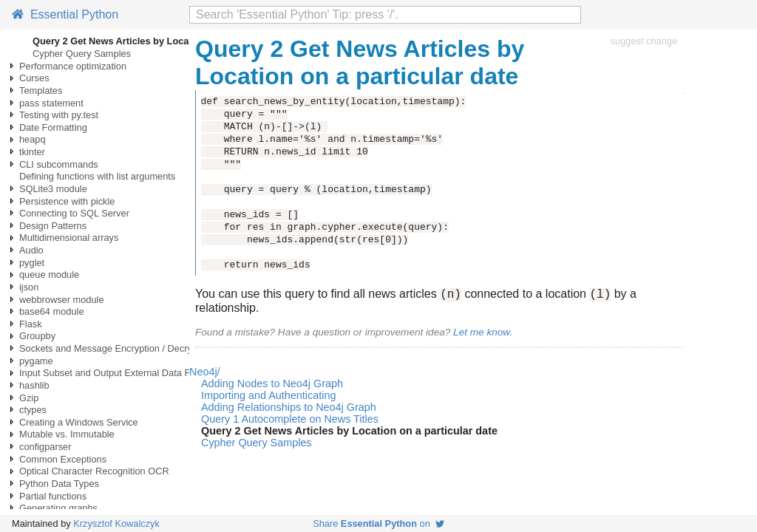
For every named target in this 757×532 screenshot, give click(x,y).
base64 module (52, 311)
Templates (41, 91)
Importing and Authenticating (268, 398)
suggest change (644, 41)
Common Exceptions (63, 459)
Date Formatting (53, 127)
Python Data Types (59, 484)
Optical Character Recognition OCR (94, 471)
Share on (378, 524)
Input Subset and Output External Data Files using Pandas (142, 373)
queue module (49, 274)
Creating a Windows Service (79, 422)
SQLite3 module (53, 189)
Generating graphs (58, 508)
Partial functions (53, 496)
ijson (29, 287)
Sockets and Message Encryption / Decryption (116, 348)
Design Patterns (53, 226)
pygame (36, 361)
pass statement (51, 103)
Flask (31, 324)
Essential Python (65, 14)
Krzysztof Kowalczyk (116, 524)
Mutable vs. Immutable (67, 434)
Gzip (29, 398)
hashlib (34, 385)
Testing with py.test (59, 115)
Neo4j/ (205, 374)
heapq (33, 139)
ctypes (33, 410)
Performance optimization (73, 66)
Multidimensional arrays (69, 238)
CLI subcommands (59, 164)
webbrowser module (62, 300)
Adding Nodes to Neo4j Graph (272, 386)
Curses (34, 78)
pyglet (32, 263)
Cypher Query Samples (82, 54)
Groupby (37, 336)
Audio (31, 250)
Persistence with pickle (67, 201)
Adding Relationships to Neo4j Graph (289, 409)
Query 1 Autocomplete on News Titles (290, 421)
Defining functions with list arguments (97, 176)
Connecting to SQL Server (74, 213)
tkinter (32, 152)
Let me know (481, 334)
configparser (45, 447)
